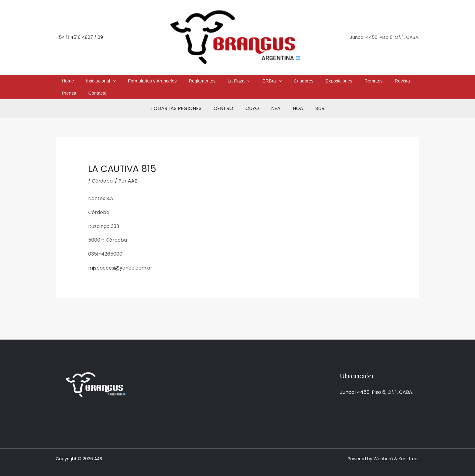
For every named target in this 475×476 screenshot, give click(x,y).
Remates (329, 82)
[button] (119, 82)
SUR (314, 99)
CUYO (253, 99)
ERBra (249, 82)
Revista (350, 82)
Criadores (273, 82)
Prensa (370, 82)
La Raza (223, 82)
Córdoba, (103, 172)
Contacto (391, 82)
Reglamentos (194, 82)
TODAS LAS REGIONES (182, 99)
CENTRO (227, 99)
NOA (294, 99)
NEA (275, 99)
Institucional (107, 82)
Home (81, 82)
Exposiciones (301, 82)
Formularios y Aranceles (151, 82)
